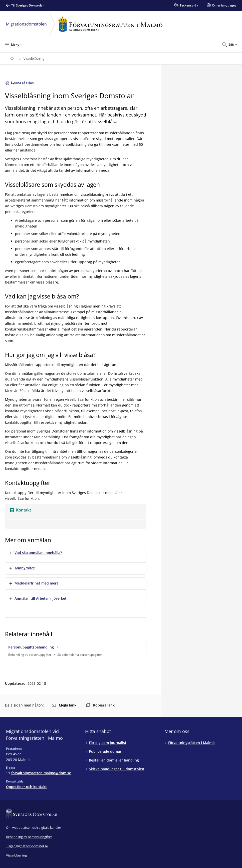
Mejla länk (64, 705)
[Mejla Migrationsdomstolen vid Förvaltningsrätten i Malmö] (39, 773)
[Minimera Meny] (14, 44)
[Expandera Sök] (230, 44)
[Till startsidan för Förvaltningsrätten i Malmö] (12, 59)
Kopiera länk (100, 705)
